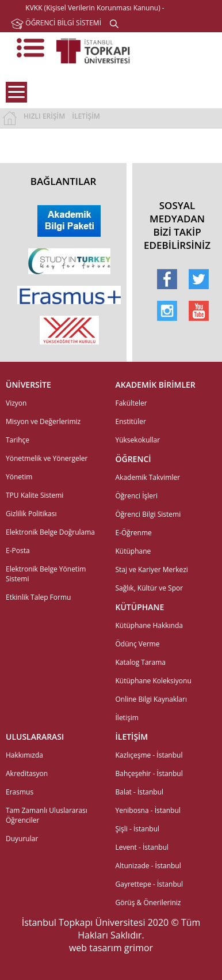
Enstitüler (131, 421)
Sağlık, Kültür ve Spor (150, 588)
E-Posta (18, 550)
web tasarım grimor (111, 948)
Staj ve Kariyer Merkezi (152, 570)
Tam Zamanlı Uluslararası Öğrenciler (47, 815)
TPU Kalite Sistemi (35, 495)
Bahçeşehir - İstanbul (149, 773)
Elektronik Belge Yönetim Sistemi (46, 574)
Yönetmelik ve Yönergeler (47, 458)
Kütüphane (133, 551)
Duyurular (22, 839)
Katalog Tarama (141, 662)
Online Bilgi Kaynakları (151, 699)
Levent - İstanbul (142, 847)
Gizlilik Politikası (31, 514)
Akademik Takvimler (148, 477)
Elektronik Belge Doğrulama (50, 532)
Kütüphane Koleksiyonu (154, 681)
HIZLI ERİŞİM (44, 116)
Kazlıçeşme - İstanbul (149, 755)
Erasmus (20, 792)
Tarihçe (18, 440)
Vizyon (16, 403)
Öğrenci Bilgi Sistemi (148, 514)
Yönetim (19, 477)
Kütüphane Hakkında (149, 625)
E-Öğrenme (134, 533)
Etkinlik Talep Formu (38, 597)
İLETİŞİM (86, 116)
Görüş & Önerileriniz (148, 903)
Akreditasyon (27, 773)
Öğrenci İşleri (137, 496)
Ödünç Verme (138, 644)
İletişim (127, 718)
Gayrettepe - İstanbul (150, 884)
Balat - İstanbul (140, 792)
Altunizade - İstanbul (148, 866)
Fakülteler (131, 403)
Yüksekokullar (138, 440)
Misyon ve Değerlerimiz (43, 421)
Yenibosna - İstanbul (148, 810)
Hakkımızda (24, 755)
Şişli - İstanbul (138, 829)
